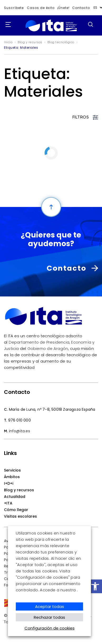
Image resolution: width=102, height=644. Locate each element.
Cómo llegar (16, 510)
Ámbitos (12, 477)
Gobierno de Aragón (48, 348)
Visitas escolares (20, 516)
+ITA (8, 503)
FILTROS (85, 117)
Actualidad (15, 497)
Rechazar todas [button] (49, 617)
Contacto (81, 8)
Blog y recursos (19, 490)
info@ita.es (20, 431)
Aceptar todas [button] (50, 606)
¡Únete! (63, 8)
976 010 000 (20, 420)
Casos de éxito (41, 8)
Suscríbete (14, 8)
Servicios (12, 470)
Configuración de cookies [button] (50, 628)
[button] (95, 586)
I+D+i (9, 483)
